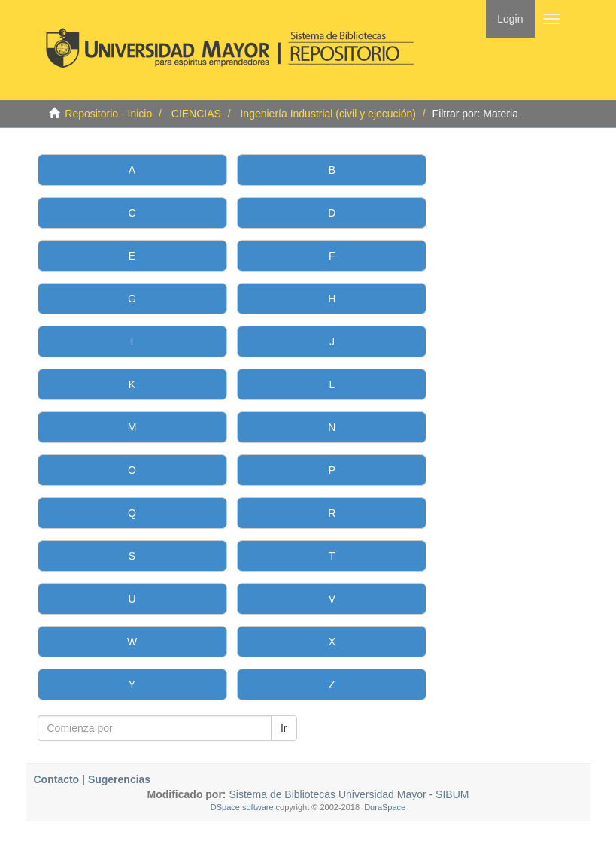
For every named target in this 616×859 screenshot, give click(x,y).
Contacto (57, 779)
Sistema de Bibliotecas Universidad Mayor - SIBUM (348, 794)
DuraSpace (385, 807)
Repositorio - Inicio (108, 114)
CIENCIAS (196, 114)
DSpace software (242, 807)
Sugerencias (119, 779)
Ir (284, 728)
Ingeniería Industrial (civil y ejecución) (328, 114)
